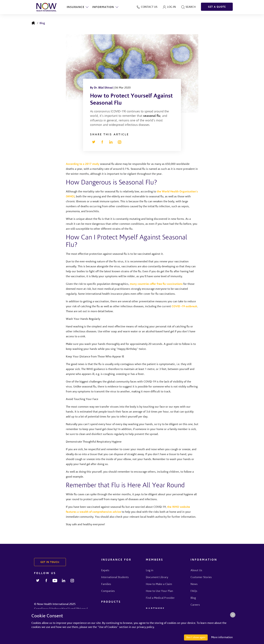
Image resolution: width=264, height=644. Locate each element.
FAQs (194, 591)
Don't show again (196, 637)
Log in (150, 571)
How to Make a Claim (159, 584)
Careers (195, 605)
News (194, 584)
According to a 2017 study (83, 164)
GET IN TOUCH (50, 562)
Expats (105, 571)
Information (105, 7)
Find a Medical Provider (160, 598)
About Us (196, 571)
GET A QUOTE (217, 7)
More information (222, 637)
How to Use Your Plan (159, 591)
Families (106, 584)
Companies (108, 591)
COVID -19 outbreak (184, 307)
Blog (42, 23)
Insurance (78, 7)
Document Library (157, 577)
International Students (115, 577)
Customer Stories (201, 577)
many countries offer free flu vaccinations (156, 284)
